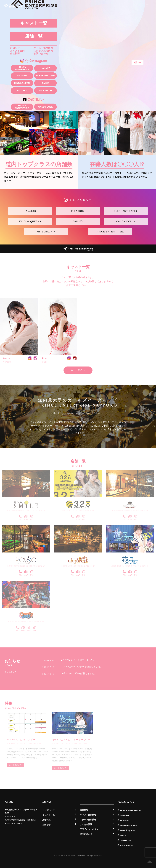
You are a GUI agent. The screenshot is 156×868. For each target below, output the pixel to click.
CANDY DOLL (22, 90)
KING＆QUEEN (22, 83)
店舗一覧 (34, 36)
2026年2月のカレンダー (21, 740)
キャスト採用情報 (43, 48)
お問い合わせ (41, 53)
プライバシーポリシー (90, 829)
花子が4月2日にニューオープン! (71, 740)
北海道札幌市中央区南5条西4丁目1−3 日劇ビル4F (130, 566)
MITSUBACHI (45, 90)
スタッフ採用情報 (43, 51)
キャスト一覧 (34, 23)
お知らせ (15, 48)
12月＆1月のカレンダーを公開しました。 (82, 667)
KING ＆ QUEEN (30, 221)
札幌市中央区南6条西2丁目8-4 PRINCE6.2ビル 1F (26, 566)
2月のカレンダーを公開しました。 (78, 660)
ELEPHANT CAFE (45, 76)
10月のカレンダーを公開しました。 (79, 673)
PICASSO (22, 76)
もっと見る (78, 370)
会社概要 (15, 53)
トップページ (48, 810)
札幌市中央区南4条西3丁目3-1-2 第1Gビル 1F (78, 566)
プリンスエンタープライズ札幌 (29, 744)
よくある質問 (17, 51)
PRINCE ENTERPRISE (22, 68)
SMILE (46, 83)
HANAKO (45, 68)
